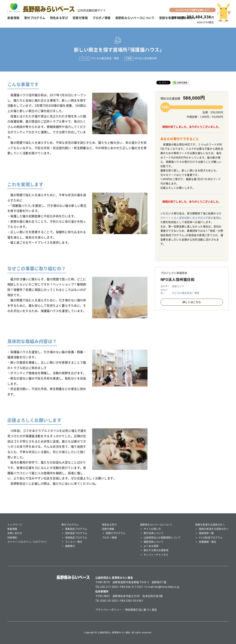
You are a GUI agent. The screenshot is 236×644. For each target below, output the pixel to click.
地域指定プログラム (76, 538)
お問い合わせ (15, 533)
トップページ (15, 525)
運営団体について (153, 542)
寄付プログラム (35, 18)
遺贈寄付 (70, 546)
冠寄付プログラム (116, 533)
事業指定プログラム (76, 529)
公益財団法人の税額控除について (162, 538)
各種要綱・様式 (208, 542)
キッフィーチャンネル (156, 555)
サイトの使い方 (152, 529)
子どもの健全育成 (101, 58)
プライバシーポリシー (109, 610)
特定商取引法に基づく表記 (141, 610)
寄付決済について (153, 533)
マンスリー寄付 (74, 542)
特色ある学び (59, 18)
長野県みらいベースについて (135, 18)
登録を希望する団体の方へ (210, 525)
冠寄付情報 (80, 18)
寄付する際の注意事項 (156, 550)
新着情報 (13, 18)
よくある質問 (151, 546)
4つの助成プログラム (211, 538)
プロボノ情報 (101, 18)
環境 (116, 58)
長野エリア (178, 286)
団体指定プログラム (76, 533)
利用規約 (12, 538)
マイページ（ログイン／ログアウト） (27, 542)
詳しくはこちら (192, 302)
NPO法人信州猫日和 (146, 58)
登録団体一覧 (206, 533)
